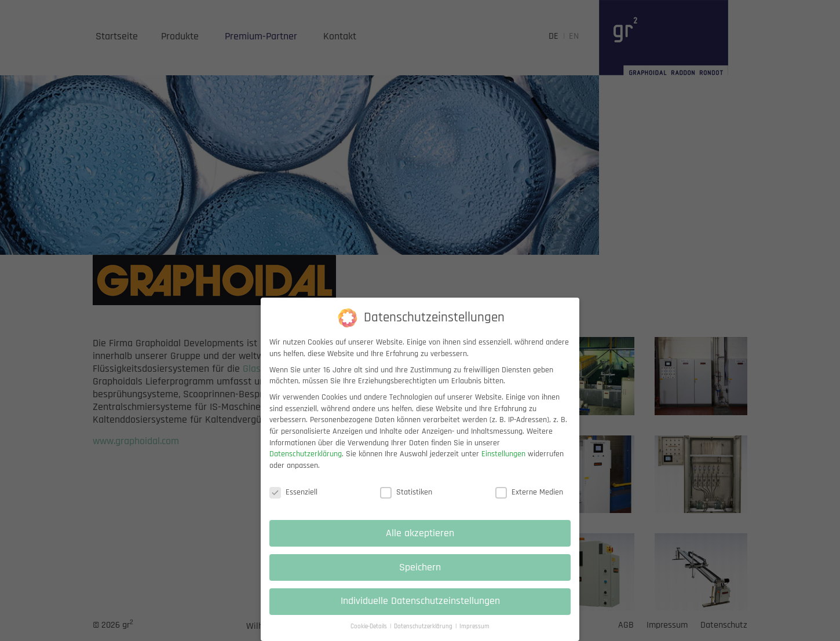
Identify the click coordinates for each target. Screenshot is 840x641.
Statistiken (406, 494)
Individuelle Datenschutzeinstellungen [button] (420, 603)
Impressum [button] (474, 628)
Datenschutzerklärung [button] (424, 628)
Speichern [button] (420, 569)
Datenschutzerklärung (306, 456)
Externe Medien (529, 494)
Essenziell (293, 494)
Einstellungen (503, 456)
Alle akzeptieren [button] (420, 534)
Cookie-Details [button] (370, 628)
